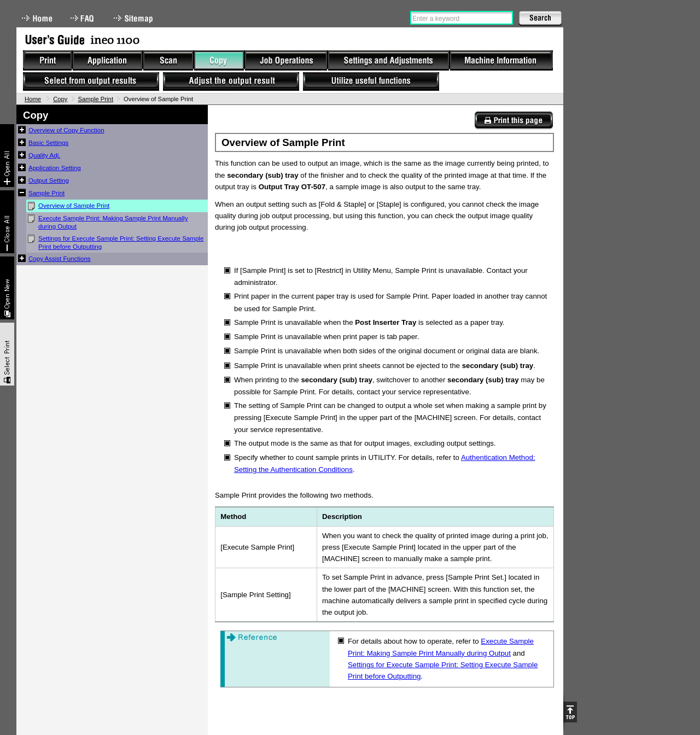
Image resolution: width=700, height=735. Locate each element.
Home (37, 18)
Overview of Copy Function (66, 130)
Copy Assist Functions (60, 259)
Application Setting (55, 168)
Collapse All (7, 222)
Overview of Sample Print (74, 206)
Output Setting (49, 180)
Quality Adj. (44, 155)
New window (7, 288)
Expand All (7, 156)
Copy (60, 99)
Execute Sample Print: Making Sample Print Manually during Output (113, 222)
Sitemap (135, 18)
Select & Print (7, 354)
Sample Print (96, 99)
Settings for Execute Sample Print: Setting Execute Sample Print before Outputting (121, 243)
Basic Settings (48, 143)
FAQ (83, 18)
